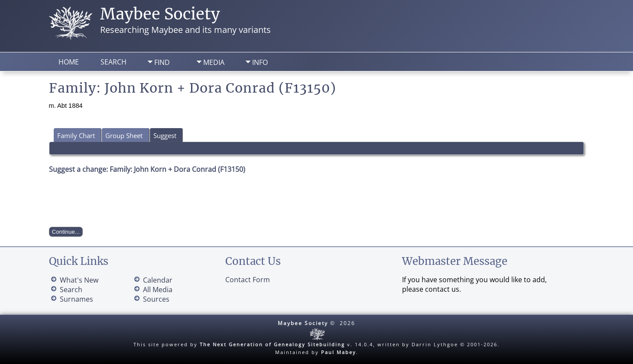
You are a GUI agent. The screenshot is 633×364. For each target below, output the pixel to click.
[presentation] (115, 200)
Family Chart (76, 135)
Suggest (165, 135)
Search (114, 62)
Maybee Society (160, 14)
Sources (156, 299)
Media (214, 62)
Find (162, 62)
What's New (79, 280)
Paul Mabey (339, 352)
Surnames (76, 299)
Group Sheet (124, 135)
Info (260, 62)
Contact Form (248, 280)
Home (69, 62)
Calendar (158, 280)
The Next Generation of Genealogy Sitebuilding (272, 344)
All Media (158, 290)
